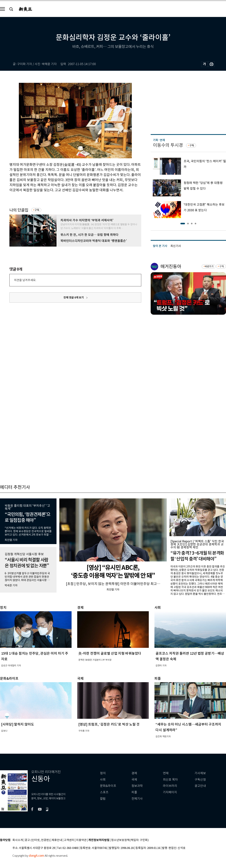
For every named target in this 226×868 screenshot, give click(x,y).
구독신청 (200, 780)
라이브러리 (170, 786)
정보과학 (137, 786)
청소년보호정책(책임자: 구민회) (130, 840)
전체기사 (137, 799)
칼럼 (103, 799)
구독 (37, 210)
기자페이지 (170, 792)
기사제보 (200, 773)
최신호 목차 (170, 780)
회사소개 (18, 840)
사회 (103, 780)
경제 (134, 773)
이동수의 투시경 (168, 145)
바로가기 (209, 266)
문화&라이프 (108, 786)
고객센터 (69, 840)
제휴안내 (57, 840)
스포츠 (104, 792)
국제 (134, 780)
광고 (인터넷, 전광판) (37, 840)
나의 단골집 (19, 210)
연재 (166, 773)
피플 (134, 792)
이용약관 (81, 840)
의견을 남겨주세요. (25, 280)
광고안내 (200, 786)
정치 (103, 773)
